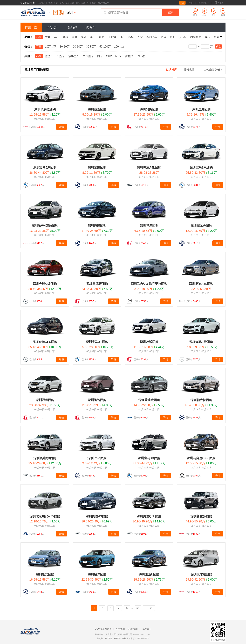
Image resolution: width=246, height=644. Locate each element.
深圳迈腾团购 (97, 226)
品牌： (29, 37)
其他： (29, 56)
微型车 (49, 56)
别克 (101, 37)
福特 (131, 37)
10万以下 (51, 47)
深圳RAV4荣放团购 (45, 226)
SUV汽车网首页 (103, 629)
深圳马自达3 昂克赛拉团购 (149, 284)
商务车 (91, 27)
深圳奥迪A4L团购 (149, 168)
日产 (122, 37)
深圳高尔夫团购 (201, 226)
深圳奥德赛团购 (97, 284)
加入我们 (146, 629)
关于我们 (120, 629)
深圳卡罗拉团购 (45, 109)
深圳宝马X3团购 (149, 458)
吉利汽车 (152, 37)
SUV (109, 56)
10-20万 (65, 47)
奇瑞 (163, 37)
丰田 (57, 37)
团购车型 (31, 27)
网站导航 (204, 3)
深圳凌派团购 (149, 342)
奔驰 (75, 37)
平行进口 (53, 27)
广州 (56, 3)
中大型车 (88, 56)
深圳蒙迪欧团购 (149, 400)
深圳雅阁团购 (149, 109)
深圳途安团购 (45, 574)
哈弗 (172, 37)
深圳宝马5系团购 (45, 168)
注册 (191, 3)
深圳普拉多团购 (201, 516)
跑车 (100, 56)
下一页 (149, 608)
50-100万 (105, 47)
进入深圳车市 (28, 3)
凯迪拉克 (196, 37)
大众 (48, 37)
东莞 (61, 3)
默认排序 (171, 70)
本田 (93, 37)
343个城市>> (104, 3)
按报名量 (190, 70)
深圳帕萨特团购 (201, 400)
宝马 (84, 37)
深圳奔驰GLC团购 (45, 342)
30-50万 (91, 47)
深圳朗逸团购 (97, 109)
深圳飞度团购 (149, 226)
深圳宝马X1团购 (97, 342)
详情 (61, 127)
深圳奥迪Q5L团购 (149, 516)
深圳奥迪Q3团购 (45, 458)
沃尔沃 (183, 37)
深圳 (51, 3)
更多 (218, 37)
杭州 (94, 3)
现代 (208, 37)
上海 (72, 3)
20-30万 (78, 47)
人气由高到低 (213, 70)
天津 (83, 3)
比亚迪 (112, 37)
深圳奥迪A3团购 (97, 516)
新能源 (72, 27)
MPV (118, 56)
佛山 (67, 3)
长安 (140, 37)
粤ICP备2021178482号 (115, 639)
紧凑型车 (74, 56)
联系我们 (133, 629)
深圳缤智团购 (97, 400)
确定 (218, 47)
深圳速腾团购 (201, 109)
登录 (182, 3)
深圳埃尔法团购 (201, 574)
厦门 (89, 3)
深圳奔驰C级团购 (45, 284)
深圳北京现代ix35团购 (45, 516)
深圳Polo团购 (97, 458)
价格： (29, 47)
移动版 (220, 3)
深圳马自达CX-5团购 (201, 458)
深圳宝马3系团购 (201, 168)
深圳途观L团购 (149, 574)
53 (138, 608)
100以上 (119, 47)
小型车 (61, 56)
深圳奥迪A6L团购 (201, 284)
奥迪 (66, 37)
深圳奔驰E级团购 (201, 342)
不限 (39, 37)
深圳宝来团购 (97, 168)
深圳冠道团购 (45, 400)
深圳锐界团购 (97, 574)
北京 (78, 3)
